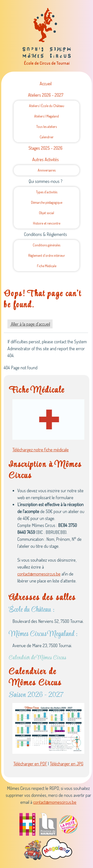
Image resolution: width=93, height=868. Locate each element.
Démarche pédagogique (47, 202)
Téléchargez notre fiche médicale (41, 450)
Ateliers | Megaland (46, 116)
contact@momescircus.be (39, 574)
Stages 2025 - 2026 (46, 148)
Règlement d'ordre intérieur (47, 255)
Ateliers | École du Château (47, 106)
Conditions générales (46, 245)
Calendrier (47, 137)
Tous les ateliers (46, 127)
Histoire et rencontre (47, 223)
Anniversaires (47, 170)
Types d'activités (47, 192)
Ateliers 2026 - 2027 (46, 95)
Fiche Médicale (47, 266)
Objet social (46, 213)
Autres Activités (46, 159)
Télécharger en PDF (30, 764)
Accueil (46, 84)
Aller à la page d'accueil (30, 324)
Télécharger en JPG (67, 764)
